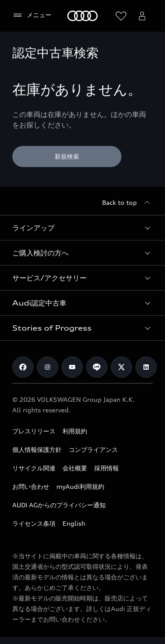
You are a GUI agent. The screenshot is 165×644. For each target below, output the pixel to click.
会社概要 (75, 468)
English (74, 523)
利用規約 (75, 431)
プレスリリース (34, 431)
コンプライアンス (93, 449)
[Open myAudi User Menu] (142, 16)
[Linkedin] (146, 367)
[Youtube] (72, 367)
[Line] (97, 367)
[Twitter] (121, 367)
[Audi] (82, 16)
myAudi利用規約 (80, 486)
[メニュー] (32, 15)
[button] (82, 228)
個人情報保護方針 (37, 449)
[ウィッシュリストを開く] (121, 16)
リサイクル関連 (34, 468)
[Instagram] (48, 367)
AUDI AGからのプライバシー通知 (59, 505)
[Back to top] (127, 203)
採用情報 (106, 468)
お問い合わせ (31, 486)
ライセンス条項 (34, 523)
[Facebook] (23, 367)
